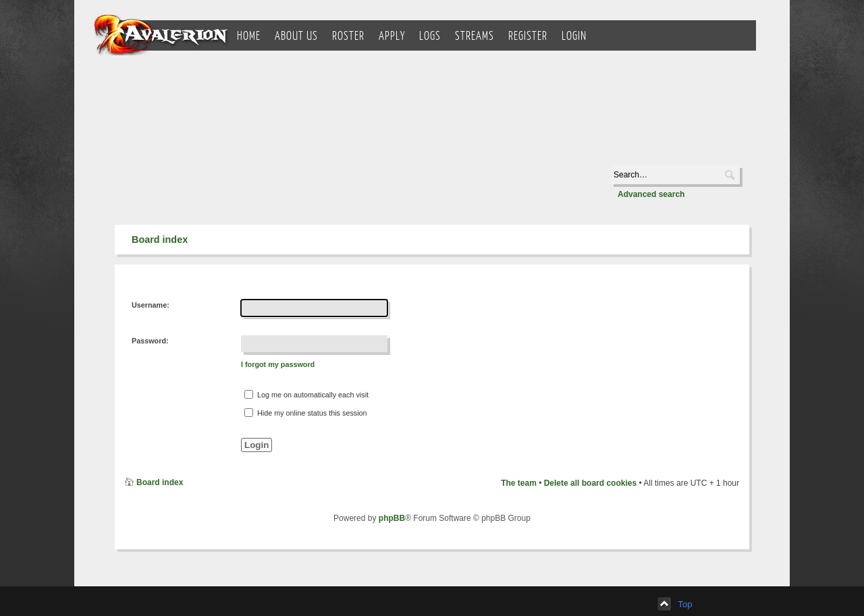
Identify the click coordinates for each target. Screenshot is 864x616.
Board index (160, 240)
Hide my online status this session (306, 413)
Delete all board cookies (590, 483)
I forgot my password (278, 364)
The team (519, 483)
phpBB (392, 518)
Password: (150, 341)
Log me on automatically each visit (306, 394)
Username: (151, 305)
